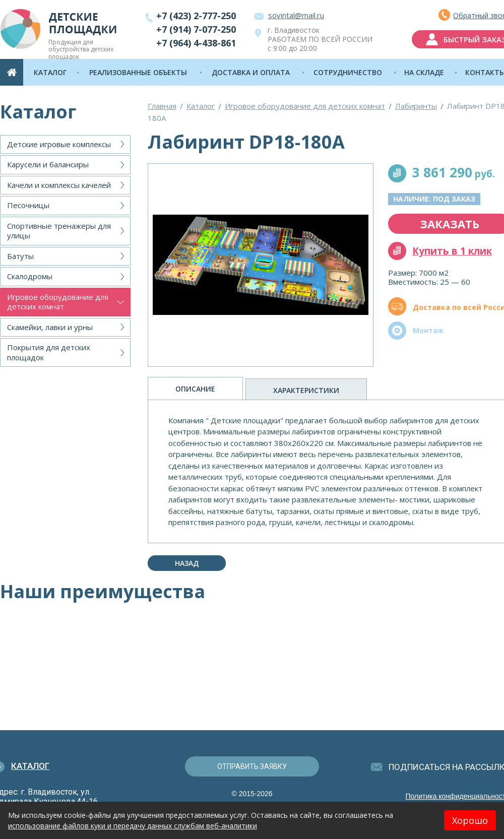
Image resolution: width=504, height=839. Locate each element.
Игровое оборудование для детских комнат (58, 302)
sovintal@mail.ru (296, 15)
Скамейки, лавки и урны (50, 327)
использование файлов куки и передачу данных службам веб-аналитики (133, 826)
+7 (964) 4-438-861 (196, 43)
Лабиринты (416, 106)
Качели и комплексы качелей (59, 185)
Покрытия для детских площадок (49, 352)
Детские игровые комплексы (59, 144)
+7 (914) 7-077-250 (196, 29)
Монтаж (428, 330)
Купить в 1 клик (452, 251)
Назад (187, 563)
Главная (162, 106)
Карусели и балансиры (48, 164)
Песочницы (28, 205)
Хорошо (470, 820)
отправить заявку (252, 766)
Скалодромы (30, 276)
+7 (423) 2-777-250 (196, 16)
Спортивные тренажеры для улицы (59, 231)
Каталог (201, 106)
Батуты (20, 256)
